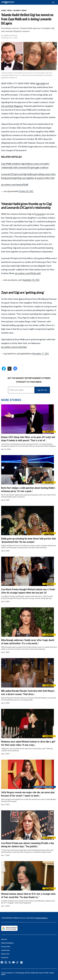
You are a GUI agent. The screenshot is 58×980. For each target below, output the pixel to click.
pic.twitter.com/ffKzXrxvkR (28, 273)
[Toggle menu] (54, 2)
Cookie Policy (5, 950)
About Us (4, 939)
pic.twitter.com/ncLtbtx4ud (14, 347)
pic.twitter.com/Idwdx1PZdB (15, 185)
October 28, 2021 (26, 191)
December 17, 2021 (41, 354)
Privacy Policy (6, 947)
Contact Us (5, 958)
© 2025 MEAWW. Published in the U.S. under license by (19, 918)
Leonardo (40, 214)
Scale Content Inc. (42, 918)
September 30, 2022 (31, 280)
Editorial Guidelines (7, 943)
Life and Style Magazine (12, 106)
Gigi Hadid (40, 83)
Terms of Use (5, 954)
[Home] (8, 2)
